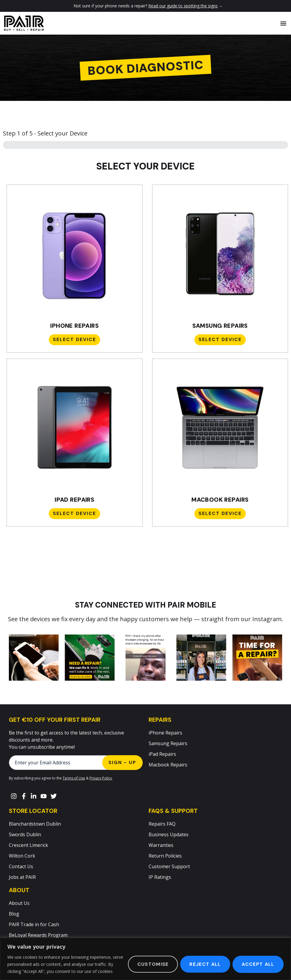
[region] (145, 959)
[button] (283, 23)
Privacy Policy (101, 778)
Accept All (258, 964)
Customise (152, 964)
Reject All (205, 964)
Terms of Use (74, 778)
